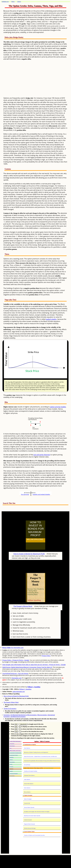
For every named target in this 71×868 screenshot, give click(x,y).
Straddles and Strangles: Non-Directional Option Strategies (37, 812)
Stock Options (27, 748)
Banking (12, 757)
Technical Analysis (14, 774)
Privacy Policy (46, 656)
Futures (11, 767)
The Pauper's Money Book (23, 606)
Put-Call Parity (25, 494)
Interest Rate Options (29, 784)
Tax (11, 748)
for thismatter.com (13, 648)
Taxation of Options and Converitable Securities (34, 835)
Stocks (11, 771)
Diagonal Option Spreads (29, 824)
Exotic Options (27, 788)
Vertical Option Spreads (29, 807)
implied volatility (51, 319)
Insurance (12, 744)
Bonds (11, 760)
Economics (12, 776)
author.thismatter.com (19, 692)
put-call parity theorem (42, 455)
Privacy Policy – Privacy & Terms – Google (16, 660)
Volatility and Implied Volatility (41, 494)
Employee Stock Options (29, 775)
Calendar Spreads (28, 820)
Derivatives (12, 762)
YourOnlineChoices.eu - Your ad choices (15, 673)
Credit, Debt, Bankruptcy (15, 741)
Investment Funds (14, 755)
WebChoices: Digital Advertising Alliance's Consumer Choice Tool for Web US (27, 667)
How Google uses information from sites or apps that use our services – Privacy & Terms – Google (34, 665)
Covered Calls (27, 803)
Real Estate (12, 746)
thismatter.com (17, 678)
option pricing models (58, 407)
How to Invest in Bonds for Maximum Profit (29, 554)
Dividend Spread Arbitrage (30, 828)
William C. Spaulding (34, 687)
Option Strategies (28, 799)
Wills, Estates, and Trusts (15, 751)
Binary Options (27, 792)
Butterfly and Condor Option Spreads (32, 816)
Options (12, 769)
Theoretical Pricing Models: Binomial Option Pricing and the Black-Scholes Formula (42, 761)
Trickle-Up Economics (10, 709)
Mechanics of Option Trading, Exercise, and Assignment (36, 752)
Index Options (27, 779)
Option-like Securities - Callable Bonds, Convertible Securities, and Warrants (40, 756)
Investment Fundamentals (16, 753)
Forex (11, 764)
